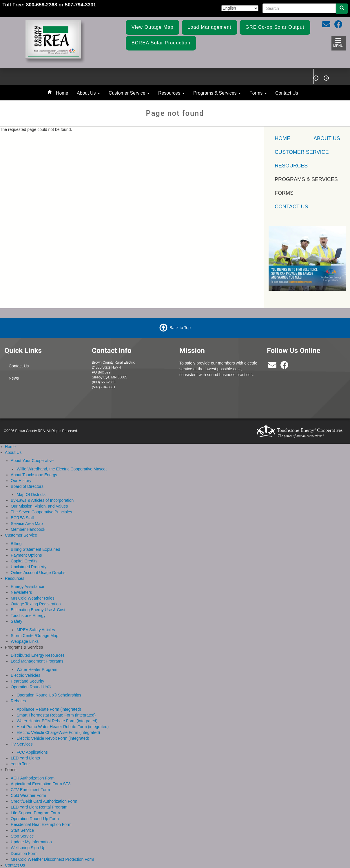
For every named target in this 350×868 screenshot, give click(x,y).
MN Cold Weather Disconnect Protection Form (52, 859)
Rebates (18, 701)
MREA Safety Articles (36, 630)
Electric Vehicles (25, 675)
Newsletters (21, 592)
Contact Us (287, 93)
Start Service (22, 830)
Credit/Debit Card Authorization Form (44, 801)
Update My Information (31, 842)
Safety (17, 621)
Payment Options (26, 555)
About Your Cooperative (32, 461)
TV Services (22, 744)
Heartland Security (27, 681)
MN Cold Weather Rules (33, 598)
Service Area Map (27, 524)
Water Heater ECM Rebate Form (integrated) (57, 721)
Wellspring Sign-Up (28, 848)
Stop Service (22, 836)
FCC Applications (32, 752)
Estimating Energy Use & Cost (38, 610)
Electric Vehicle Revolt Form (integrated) (53, 738)
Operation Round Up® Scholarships (49, 695)
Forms (258, 93)
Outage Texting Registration (36, 604)
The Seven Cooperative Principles (41, 512)
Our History (21, 481)
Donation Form (24, 853)
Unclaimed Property (29, 567)
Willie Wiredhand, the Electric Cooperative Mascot (61, 469)
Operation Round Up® (31, 687)
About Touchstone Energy (34, 475)
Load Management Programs (37, 661)
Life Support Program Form (35, 813)
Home (62, 93)
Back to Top (180, 327)
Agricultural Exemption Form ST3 (41, 784)
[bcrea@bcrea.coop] (272, 367)
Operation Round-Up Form (35, 819)
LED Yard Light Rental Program (39, 807)
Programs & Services (217, 93)
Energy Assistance (27, 587)
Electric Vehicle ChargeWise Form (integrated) (58, 732)
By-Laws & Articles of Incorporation (42, 500)
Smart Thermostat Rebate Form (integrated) (56, 715)
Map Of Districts (31, 495)
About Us (88, 93)
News (14, 378)
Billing (16, 544)
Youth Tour (20, 764)
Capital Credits (24, 561)
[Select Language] (240, 8)
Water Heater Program (37, 670)
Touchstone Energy (28, 616)
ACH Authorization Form (33, 778)
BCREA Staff (22, 518)
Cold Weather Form (28, 795)
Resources (171, 93)
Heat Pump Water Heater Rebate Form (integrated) (63, 727)
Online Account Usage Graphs (38, 573)
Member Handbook (28, 529)
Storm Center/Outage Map (34, 636)
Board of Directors (27, 486)
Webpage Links (25, 641)
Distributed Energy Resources (38, 655)
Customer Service (129, 93)
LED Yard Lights (25, 758)
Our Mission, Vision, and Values (39, 506)
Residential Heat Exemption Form (41, 824)
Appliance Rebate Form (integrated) (49, 709)
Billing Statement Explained (35, 549)
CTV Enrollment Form (30, 790)
